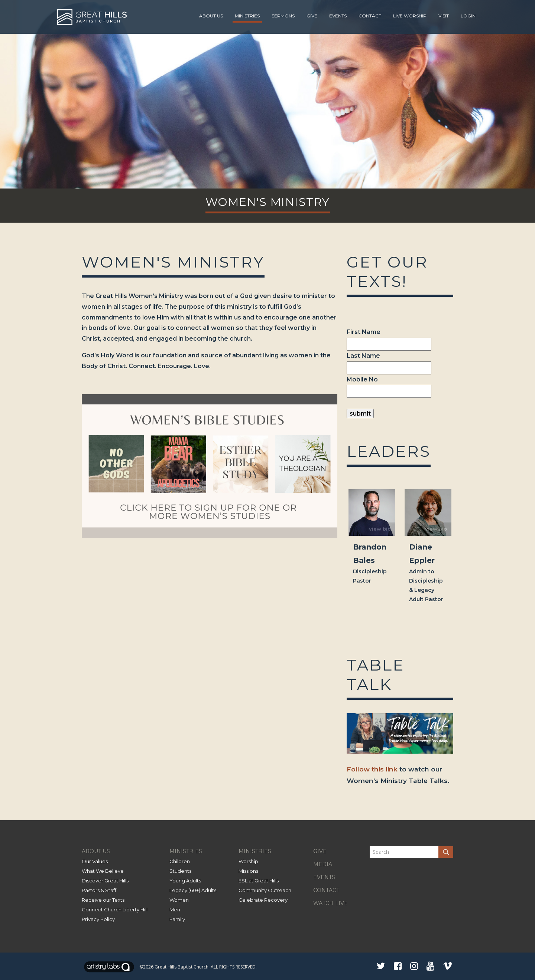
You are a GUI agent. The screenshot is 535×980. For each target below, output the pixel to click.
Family (177, 919)
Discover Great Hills (105, 881)
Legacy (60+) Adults (193, 890)
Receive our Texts (103, 900)
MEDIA (323, 864)
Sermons (283, 16)
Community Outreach (265, 890)
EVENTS (324, 877)
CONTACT (326, 890)
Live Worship (410, 16)
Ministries (247, 16)
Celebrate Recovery (263, 900)
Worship (248, 861)
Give (312, 16)
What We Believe (103, 871)
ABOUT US (96, 851)
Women (179, 900)
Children (180, 861)
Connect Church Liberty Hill (115, 909)
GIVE (320, 851)
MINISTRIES (186, 851)
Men (175, 909)
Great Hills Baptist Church (181, 967)
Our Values (95, 861)
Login (468, 16)
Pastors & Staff (99, 890)
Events (338, 16)
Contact (370, 16)
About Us (211, 16)
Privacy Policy (98, 919)
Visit (444, 16)
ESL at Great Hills (259, 881)
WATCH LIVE (330, 903)
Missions (248, 871)
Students (180, 871)
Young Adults (185, 881)
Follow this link (372, 769)
